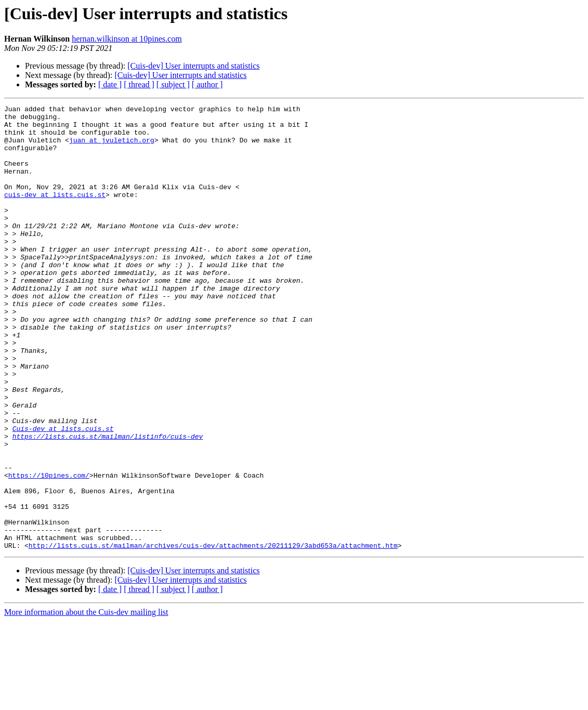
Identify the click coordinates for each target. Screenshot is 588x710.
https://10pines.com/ (49, 550)
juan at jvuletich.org (112, 148)
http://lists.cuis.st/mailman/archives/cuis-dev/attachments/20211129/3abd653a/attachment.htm (213, 634)
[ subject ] (173, 84)
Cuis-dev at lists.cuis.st (63, 494)
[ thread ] (139, 84)
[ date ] (110, 84)
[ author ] (207, 84)
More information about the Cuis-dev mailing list (86, 701)
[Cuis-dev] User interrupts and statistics (193, 66)
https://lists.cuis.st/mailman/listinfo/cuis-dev (108, 503)
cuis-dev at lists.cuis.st (55, 213)
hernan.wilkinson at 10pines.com (127, 39)
